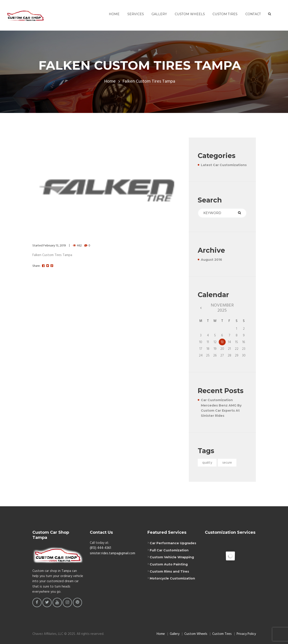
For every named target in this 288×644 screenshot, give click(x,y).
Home (110, 82)
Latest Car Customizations (224, 165)
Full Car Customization (169, 550)
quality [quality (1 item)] (207, 463)
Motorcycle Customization (172, 578)
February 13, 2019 (55, 246)
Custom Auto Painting (169, 564)
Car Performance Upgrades (173, 543)
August (211, 260)
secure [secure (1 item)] (227, 463)
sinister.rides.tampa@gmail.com (112, 553)
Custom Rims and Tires (169, 571)
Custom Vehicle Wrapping (172, 557)
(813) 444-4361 (100, 548)
